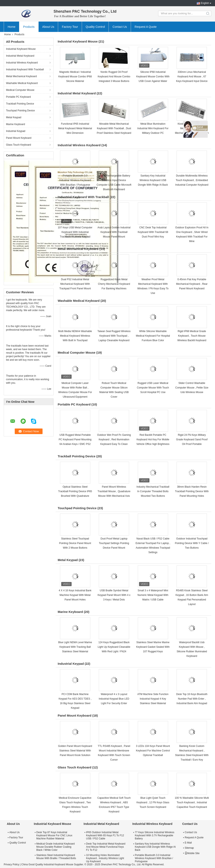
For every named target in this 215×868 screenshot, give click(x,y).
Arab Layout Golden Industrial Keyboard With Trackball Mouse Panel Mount (114, 232)
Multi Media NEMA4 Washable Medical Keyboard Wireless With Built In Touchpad (75, 336)
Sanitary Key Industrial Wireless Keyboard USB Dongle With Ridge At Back (153, 180)
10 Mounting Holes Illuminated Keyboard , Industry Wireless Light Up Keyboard (105, 858)
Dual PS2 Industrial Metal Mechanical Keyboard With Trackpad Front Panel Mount (75, 284)
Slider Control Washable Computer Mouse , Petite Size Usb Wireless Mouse (192, 388)
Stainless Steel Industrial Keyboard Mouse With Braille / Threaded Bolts (56, 857)
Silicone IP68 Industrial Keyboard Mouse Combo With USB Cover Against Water (153, 77)
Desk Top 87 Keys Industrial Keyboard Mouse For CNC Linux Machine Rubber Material (54, 835)
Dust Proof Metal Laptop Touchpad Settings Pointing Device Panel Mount (114, 543)
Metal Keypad (14, 117)
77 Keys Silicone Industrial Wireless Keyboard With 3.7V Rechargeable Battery (155, 835)
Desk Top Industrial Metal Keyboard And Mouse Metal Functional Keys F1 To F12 (106, 847)
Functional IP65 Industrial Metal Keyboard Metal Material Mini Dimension (75, 128)
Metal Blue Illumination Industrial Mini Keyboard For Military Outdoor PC (153, 128)
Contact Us (120, 27)
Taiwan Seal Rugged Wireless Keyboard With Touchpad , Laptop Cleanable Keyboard (114, 336)
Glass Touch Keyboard (19, 145)
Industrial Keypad (16, 131)
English (205, 3)
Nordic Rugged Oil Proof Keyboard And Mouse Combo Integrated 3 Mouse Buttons (114, 77)
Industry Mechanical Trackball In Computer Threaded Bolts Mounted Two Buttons (153, 491)
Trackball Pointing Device (20, 104)
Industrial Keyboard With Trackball (25, 69)
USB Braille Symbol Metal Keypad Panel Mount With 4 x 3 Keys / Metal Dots (114, 595)
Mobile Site (192, 853)
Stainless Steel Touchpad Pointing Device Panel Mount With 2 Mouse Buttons (75, 543)
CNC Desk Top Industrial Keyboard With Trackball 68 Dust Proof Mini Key (153, 232)
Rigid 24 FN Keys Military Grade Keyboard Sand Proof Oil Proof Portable (192, 439)
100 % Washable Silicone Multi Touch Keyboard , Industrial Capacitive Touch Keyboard (192, 802)
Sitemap (189, 848)
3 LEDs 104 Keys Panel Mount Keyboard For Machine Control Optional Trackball (153, 751)
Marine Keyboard (15, 124)
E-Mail (188, 843)
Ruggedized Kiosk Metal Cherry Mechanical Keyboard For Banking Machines (114, 284)
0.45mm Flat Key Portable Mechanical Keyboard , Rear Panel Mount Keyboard (192, 284)
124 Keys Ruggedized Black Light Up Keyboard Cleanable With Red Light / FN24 (114, 647)
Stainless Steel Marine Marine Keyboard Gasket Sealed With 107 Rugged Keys (153, 647)
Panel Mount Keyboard (19, 138)
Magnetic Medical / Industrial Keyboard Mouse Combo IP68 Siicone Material (75, 77)
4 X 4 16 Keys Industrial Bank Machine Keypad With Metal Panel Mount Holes (75, 595)
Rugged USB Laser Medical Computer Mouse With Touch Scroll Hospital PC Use (153, 388)
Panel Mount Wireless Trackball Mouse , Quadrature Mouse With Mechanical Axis (114, 491)
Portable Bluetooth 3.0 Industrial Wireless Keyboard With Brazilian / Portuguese (75, 180)
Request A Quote (146, 27)
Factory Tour (70, 27)
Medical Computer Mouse (20, 90)
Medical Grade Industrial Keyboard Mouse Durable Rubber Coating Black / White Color (56, 847)
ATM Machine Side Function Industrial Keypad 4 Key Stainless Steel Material (153, 699)
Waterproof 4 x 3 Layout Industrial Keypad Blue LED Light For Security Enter (114, 699)
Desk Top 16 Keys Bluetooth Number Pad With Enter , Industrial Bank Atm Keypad (192, 699)
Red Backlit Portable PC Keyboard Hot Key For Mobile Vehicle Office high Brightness (153, 439)
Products (29, 27)
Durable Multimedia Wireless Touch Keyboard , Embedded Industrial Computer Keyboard (192, 180)
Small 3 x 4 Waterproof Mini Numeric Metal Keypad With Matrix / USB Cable (153, 595)
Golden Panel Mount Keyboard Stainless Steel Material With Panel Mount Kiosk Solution (75, 751)
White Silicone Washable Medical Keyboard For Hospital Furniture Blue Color (153, 336)
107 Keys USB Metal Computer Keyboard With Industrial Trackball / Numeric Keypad (75, 232)
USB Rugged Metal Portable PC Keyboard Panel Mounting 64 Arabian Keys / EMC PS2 (75, 439)
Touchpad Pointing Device (20, 111)
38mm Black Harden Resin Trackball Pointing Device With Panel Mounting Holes (192, 491)
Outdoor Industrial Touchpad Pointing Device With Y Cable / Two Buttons (192, 543)
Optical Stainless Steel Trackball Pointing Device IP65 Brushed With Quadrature (75, 491)
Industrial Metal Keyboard (20, 56)
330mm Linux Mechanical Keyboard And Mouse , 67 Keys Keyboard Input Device (192, 77)
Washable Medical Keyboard (22, 83)
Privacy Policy (12, 864)
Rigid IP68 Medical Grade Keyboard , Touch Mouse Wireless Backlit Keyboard (192, 336)
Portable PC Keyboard (18, 97)
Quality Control (95, 27)
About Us (48, 27)
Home (12, 27)
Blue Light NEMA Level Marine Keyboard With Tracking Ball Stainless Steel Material (75, 647)
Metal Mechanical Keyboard (21, 76)
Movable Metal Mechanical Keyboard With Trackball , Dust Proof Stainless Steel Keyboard (114, 128)
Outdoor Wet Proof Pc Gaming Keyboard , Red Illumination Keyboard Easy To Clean (114, 439)
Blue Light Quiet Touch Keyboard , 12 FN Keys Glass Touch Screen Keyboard (153, 802)
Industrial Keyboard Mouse (21, 49)
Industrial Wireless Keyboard (22, 63)
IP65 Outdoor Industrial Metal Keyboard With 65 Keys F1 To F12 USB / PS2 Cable (105, 835)
